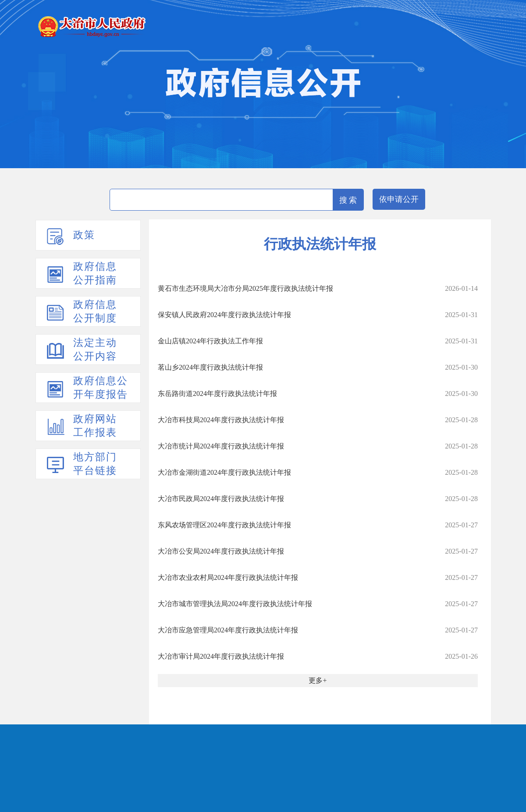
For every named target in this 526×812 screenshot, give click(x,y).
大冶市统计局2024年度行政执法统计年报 (221, 446)
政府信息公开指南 (95, 273)
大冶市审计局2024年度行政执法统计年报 (221, 656)
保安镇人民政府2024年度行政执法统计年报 (224, 315)
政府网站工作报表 (95, 426)
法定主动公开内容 (95, 350)
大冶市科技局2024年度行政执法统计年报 (221, 420)
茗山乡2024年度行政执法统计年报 (210, 367)
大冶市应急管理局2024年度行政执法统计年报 (228, 630)
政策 (84, 235)
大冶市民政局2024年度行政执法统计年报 (221, 499)
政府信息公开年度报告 (101, 388)
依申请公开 (399, 199)
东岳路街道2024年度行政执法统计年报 (217, 394)
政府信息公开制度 (95, 311)
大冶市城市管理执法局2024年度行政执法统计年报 (235, 604)
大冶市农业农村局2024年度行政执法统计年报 (228, 577)
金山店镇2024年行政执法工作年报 (210, 341)
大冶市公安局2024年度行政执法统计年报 (221, 551)
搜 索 (348, 200)
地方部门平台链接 (95, 464)
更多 (316, 680)
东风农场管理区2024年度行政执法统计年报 (224, 525)
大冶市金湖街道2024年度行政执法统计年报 (224, 472)
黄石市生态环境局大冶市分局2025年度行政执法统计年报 (245, 288)
